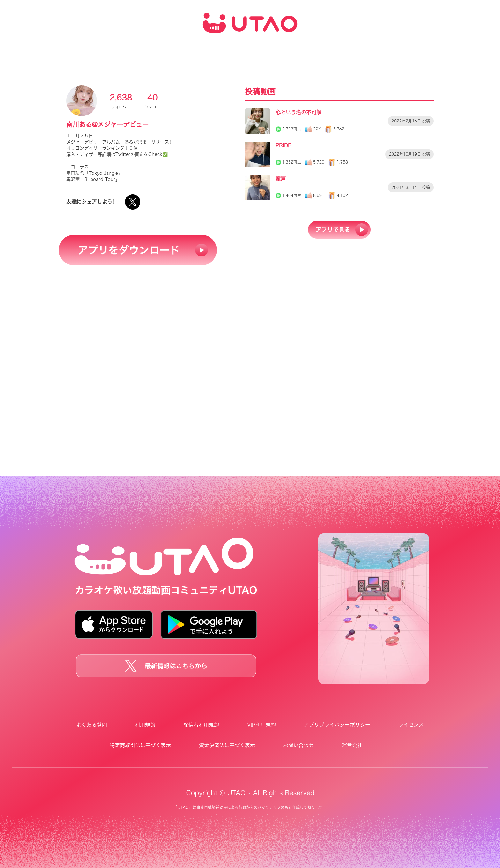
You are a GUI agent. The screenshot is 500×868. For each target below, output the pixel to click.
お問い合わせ (298, 745)
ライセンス (411, 725)
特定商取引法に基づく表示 (140, 745)
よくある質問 (92, 725)
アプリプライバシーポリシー (337, 725)
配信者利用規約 (201, 725)
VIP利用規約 (261, 725)
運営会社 (352, 745)
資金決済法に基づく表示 (227, 745)
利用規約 (145, 725)
